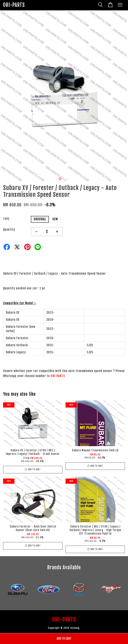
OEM (55, 219)
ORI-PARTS (14, 5)
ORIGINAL (40, 219)
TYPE (6, 219)
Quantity (9, 230)
